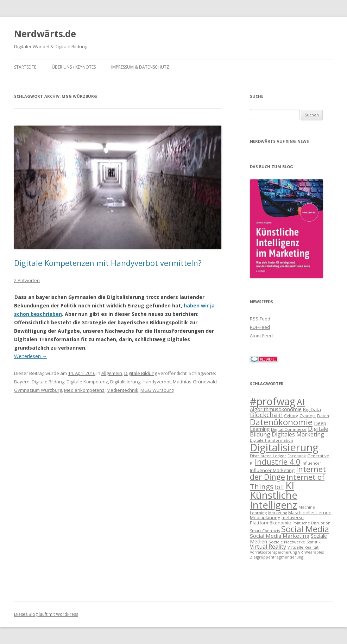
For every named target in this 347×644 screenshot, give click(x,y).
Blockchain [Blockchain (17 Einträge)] (266, 415)
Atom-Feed (261, 336)
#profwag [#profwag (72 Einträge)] (273, 401)
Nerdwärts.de (45, 34)
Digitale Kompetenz (87, 382)
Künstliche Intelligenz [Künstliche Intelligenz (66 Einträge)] (274, 500)
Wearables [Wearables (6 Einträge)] (314, 552)
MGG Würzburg (157, 390)
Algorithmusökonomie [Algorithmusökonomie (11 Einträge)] (276, 409)
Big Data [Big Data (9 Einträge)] (312, 409)
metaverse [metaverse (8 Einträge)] (293, 518)
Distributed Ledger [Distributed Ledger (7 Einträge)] (268, 456)
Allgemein (112, 373)
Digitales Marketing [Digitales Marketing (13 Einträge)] (298, 434)
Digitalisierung (125, 382)
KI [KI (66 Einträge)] (290, 485)
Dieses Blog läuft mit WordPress (46, 614)
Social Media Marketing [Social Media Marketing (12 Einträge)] (280, 536)
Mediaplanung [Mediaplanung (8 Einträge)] (265, 518)
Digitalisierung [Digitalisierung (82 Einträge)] (284, 447)
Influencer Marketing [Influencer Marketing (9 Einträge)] (272, 470)
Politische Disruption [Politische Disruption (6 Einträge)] (311, 523)
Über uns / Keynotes (74, 67)
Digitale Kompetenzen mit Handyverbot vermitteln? (108, 263)
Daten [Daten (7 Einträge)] (323, 416)
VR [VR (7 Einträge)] (301, 552)
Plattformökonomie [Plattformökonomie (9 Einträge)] (270, 523)
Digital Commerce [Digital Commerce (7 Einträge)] (289, 429)
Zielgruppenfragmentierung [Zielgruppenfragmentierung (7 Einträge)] (277, 557)
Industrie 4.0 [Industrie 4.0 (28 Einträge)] (277, 462)
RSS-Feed (260, 319)
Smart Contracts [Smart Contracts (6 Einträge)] (265, 531)
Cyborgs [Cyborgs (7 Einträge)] (308, 416)
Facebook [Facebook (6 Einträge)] (297, 456)
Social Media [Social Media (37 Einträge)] (305, 529)
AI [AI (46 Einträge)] (301, 402)
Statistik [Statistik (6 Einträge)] (314, 542)
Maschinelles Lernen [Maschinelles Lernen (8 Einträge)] (310, 513)
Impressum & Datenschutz (140, 67)
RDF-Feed (260, 327)
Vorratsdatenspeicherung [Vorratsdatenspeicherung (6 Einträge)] (273, 552)
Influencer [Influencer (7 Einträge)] (311, 463)
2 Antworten (27, 280)
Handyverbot (157, 382)
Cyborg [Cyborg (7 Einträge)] (291, 416)
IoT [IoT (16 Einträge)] (279, 487)
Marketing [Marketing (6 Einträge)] (277, 513)
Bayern (22, 382)
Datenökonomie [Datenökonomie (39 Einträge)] (281, 422)
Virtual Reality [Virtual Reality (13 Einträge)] (268, 547)
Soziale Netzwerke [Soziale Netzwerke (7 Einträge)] (287, 542)
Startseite (25, 67)
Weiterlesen (31, 356)
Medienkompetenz (84, 390)
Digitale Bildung (141, 373)
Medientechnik (122, 390)
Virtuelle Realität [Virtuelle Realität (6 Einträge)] (303, 547)
